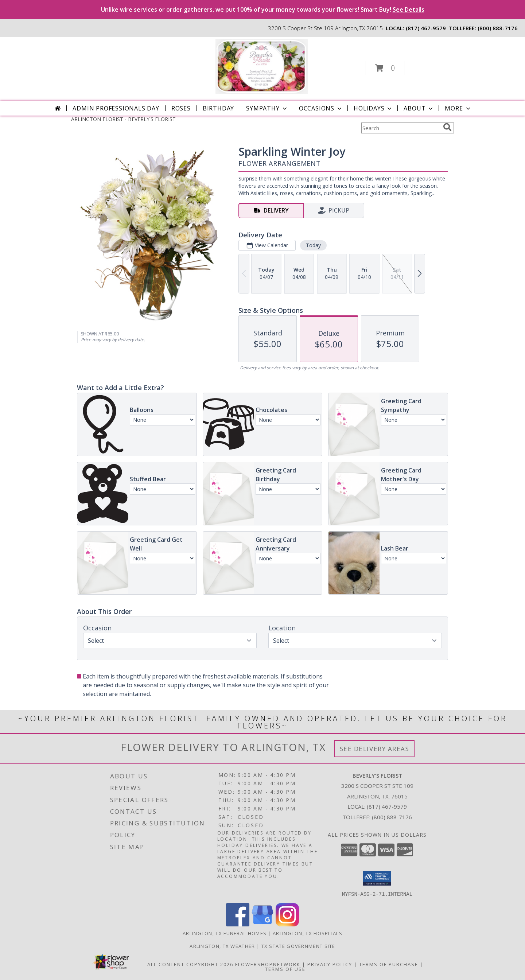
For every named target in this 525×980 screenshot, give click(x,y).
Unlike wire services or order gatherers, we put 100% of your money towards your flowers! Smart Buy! (263, 9)
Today (313, 245)
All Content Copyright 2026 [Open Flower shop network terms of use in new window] (190, 964)
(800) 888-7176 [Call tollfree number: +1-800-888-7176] (498, 28)
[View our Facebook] (238, 924)
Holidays (373, 108)
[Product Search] (401, 128)
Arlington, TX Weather (222, 946)
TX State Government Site (298, 946)
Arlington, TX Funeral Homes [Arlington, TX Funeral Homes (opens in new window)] (225, 933)
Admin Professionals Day (116, 108)
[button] (385, 68)
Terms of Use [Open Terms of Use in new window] (285, 969)
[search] (447, 127)
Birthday (218, 108)
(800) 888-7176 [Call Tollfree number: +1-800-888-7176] (392, 817)
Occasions (321, 108)
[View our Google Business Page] (262, 924)
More (458, 108)
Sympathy (267, 108)
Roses (181, 108)
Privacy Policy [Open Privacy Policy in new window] (330, 964)
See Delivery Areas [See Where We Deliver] (375, 749)
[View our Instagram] (287, 924)
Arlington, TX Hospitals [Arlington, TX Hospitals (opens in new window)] (308, 933)
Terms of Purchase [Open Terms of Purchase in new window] (389, 964)
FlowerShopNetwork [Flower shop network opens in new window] (268, 964)
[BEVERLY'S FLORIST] (262, 66)
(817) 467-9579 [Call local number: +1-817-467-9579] (426, 28)
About (419, 108)
